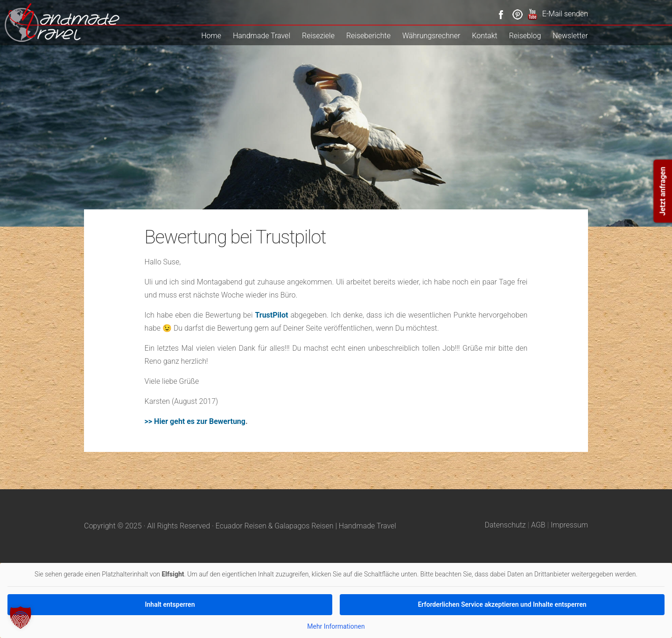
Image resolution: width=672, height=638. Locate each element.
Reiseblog (525, 36)
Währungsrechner (431, 36)
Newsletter (570, 36)
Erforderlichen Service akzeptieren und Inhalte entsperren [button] (502, 604)
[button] (21, 617)
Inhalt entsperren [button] (170, 604)
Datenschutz (505, 525)
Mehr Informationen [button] (336, 626)
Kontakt (484, 36)
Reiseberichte (368, 36)
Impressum (569, 525)
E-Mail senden (565, 14)
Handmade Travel (262, 36)
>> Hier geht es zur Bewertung (195, 421)
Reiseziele (318, 36)
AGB (538, 525)
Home (211, 36)
